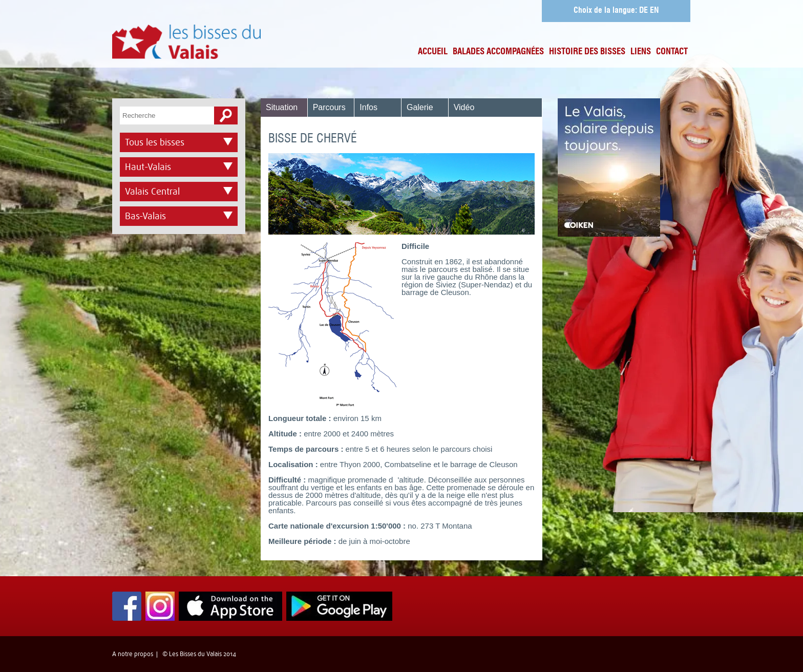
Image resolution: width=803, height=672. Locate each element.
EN (654, 11)
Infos (368, 107)
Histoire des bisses (587, 52)
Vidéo (464, 107)
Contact (672, 52)
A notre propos (133, 654)
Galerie (420, 107)
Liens (641, 52)
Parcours (329, 107)
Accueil (433, 52)
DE (643, 11)
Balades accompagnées (498, 52)
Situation (282, 107)
